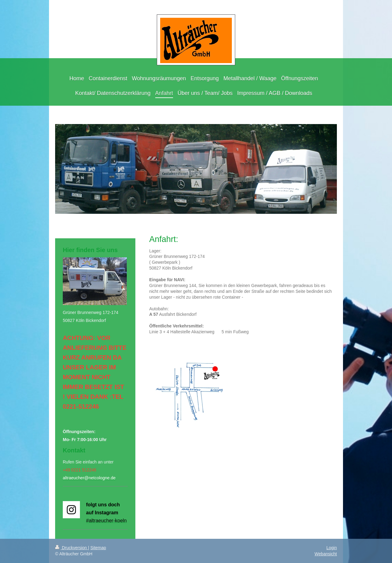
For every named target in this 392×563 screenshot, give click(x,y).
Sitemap (98, 548)
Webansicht (326, 554)
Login (332, 548)
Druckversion (72, 548)
